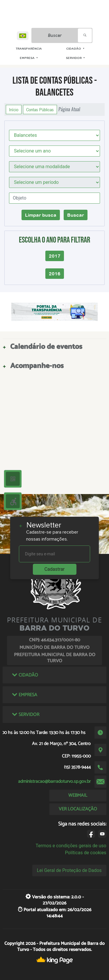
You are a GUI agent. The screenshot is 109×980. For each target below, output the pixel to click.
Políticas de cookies (85, 853)
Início (14, 110)
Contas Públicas (40, 110)
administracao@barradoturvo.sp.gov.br (54, 781)
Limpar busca (41, 215)
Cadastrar (55, 569)
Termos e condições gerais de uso (71, 846)
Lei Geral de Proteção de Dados (69, 870)
